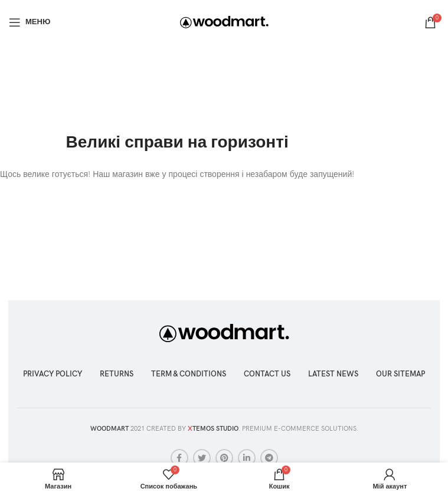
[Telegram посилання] (269, 458)
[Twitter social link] (202, 458)
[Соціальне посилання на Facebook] (179, 458)
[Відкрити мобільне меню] (30, 22)
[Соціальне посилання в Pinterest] (224, 458)
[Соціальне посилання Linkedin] (247, 458)
